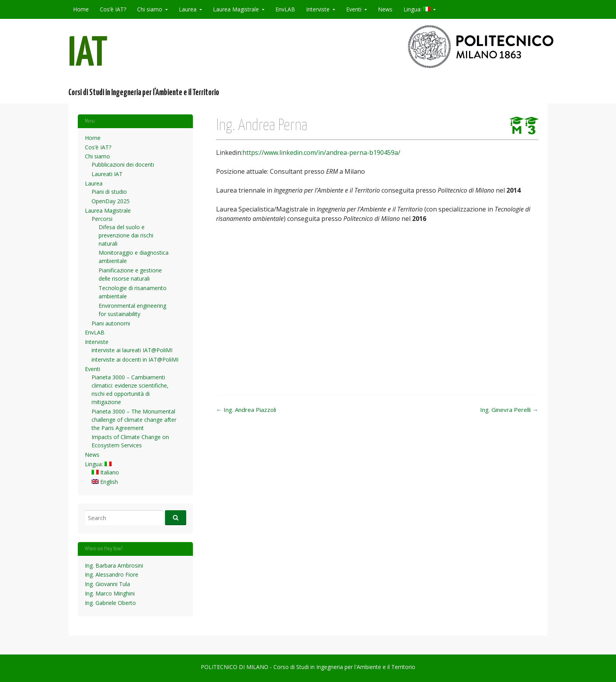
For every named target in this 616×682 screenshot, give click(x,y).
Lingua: (417, 9)
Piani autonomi (111, 323)
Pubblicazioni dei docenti (123, 165)
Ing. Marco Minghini (110, 593)
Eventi (354, 9)
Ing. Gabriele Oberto (110, 603)
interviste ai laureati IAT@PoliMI (132, 350)
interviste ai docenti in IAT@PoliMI (135, 359)
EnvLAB (285, 9)
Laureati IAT (107, 174)
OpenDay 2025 (111, 201)
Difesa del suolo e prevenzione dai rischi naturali (126, 235)
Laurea (188, 9)
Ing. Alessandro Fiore (112, 574)
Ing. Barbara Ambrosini (114, 565)
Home (81, 9)
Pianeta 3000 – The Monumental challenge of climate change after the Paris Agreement (134, 420)
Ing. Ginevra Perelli (509, 410)
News (385, 9)
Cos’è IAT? (113, 9)
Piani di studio (109, 192)
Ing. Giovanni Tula (107, 584)
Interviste (318, 9)
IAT (88, 54)
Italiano (105, 472)
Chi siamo (150, 9)
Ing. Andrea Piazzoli (246, 410)
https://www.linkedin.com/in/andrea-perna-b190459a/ (321, 153)
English (105, 482)
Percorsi (102, 219)
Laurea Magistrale (236, 9)
